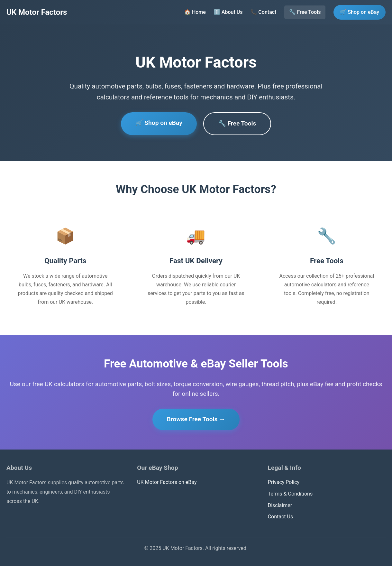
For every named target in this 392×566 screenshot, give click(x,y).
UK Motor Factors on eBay (167, 482)
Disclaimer (280, 505)
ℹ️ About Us (228, 12)
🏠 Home (195, 12)
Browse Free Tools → (196, 419)
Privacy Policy (284, 482)
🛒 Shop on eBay (360, 12)
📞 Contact (263, 12)
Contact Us (281, 517)
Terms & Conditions (290, 494)
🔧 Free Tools (305, 12)
